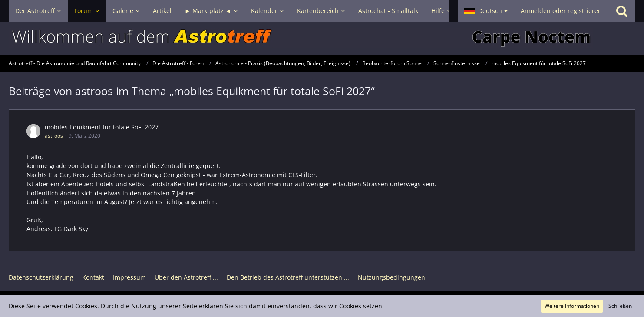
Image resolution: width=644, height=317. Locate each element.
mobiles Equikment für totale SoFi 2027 (102, 127)
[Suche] (622, 11)
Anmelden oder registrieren (561, 11)
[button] (486, 11)
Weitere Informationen (572, 306)
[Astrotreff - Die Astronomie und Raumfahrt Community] (322, 38)
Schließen (620, 306)
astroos (54, 136)
